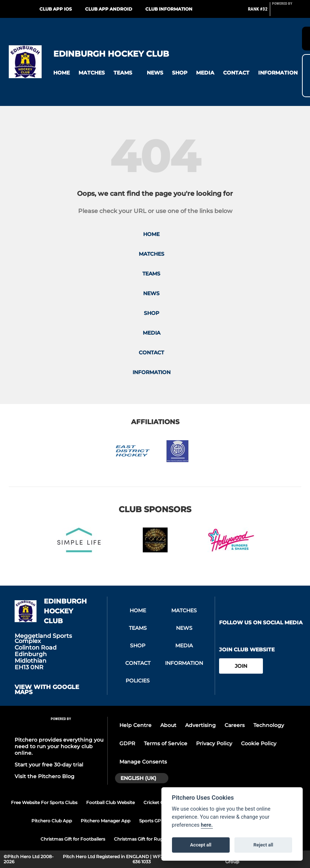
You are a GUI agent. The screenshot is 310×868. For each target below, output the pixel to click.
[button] (62, 73)
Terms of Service (166, 743)
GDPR (127, 743)
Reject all (263, 845)
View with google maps (47, 690)
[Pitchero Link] (287, 12)
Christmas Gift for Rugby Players (150, 839)
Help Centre (135, 725)
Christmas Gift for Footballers (73, 839)
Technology (269, 725)
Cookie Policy (259, 743)
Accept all (201, 845)
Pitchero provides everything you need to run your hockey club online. (59, 746)
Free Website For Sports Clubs (44, 802)
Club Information (169, 9)
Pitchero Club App (52, 821)
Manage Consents (143, 762)
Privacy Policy (214, 743)
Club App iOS (56, 9)
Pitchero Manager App (106, 821)
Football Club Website (110, 802)
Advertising (200, 725)
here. (207, 825)
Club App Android (109, 9)
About (168, 725)
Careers (235, 725)
